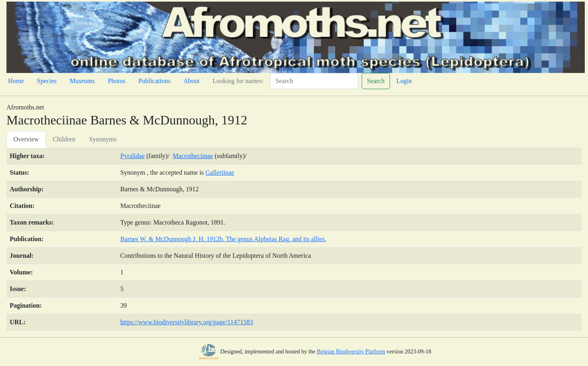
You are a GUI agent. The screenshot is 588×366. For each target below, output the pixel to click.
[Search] (314, 81)
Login (404, 81)
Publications (154, 81)
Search (376, 81)
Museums (82, 81)
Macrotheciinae (193, 156)
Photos (117, 81)
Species (47, 81)
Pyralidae (132, 156)
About (192, 81)
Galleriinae (220, 172)
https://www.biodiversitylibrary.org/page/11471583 (187, 322)
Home (16, 81)
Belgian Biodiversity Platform (351, 352)
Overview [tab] (26, 139)
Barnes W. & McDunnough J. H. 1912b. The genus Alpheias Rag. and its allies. (223, 239)
